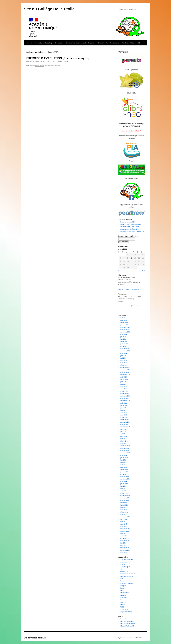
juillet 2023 (124, 379)
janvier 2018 (124, 515)
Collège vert (124, 571)
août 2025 (124, 334)
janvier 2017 (124, 526)
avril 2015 (124, 545)
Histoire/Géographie (127, 583)
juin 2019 (123, 486)
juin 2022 (123, 408)
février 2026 (124, 322)
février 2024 (124, 365)
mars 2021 (124, 439)
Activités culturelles (127, 560)
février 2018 (124, 512)
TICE (139, 43)
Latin (122, 588)
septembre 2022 (125, 401)
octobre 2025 (125, 330)
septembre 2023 (125, 375)
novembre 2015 (125, 541)
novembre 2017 (125, 517)
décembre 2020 (125, 446)
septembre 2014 (125, 550)
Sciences (123, 602)
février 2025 (124, 341)
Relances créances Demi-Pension (131, 224)
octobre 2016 (125, 531)
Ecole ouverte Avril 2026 (128, 222)
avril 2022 (124, 413)
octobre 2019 (125, 477)
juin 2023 (123, 382)
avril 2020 (124, 465)
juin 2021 (123, 432)
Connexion (124, 619)
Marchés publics (128, 43)
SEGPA (123, 605)
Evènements (103, 43)
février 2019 (124, 493)
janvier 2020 (124, 472)
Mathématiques (125, 593)
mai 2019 (123, 488)
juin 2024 (123, 356)
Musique (123, 595)
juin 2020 (123, 460)
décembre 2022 (125, 394)
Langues (123, 586)
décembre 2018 (125, 496)
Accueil (29, 43)
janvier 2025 (124, 344)
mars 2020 (124, 467)
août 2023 (124, 377)
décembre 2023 (125, 368)
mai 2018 (123, 507)
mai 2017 (123, 522)
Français (123, 581)
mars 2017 (124, 524)
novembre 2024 (125, 349)
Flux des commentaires (128, 624)
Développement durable (128, 574)
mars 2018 (124, 510)
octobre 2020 (125, 450)
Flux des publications (127, 621)
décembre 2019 (125, 474)
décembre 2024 (125, 346)
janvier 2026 (124, 325)
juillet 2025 (124, 337)
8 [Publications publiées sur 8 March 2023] (128, 258)
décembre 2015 (125, 538)
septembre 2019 (125, 479)
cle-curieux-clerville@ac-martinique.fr (131, 306)
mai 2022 (123, 410)
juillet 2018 (124, 505)
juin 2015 (123, 543)
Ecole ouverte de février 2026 (130, 229)
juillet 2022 (124, 405)
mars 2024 (124, 363)
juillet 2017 (124, 519)
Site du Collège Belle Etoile (49, 9)
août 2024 (124, 353)
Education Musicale (127, 576)
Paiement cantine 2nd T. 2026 (130, 227)
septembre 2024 (125, 351)
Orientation (124, 600)
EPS (122, 579)
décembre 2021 (125, 420)
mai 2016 (123, 533)
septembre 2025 (125, 332)
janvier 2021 (124, 443)
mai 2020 (123, 462)
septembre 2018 (125, 503)
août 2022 (124, 403)
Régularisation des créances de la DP (132, 231)
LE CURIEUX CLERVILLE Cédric (57, 61)
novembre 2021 (125, 422)
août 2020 (124, 455)
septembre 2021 (125, 427)
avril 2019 (124, 491)
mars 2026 (124, 320)
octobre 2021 (125, 424)
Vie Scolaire (124, 609)
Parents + (92, 43)
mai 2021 (123, 434)
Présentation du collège (44, 43)
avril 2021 (124, 436)
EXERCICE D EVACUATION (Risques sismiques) (58, 58)
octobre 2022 (125, 398)
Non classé (39, 66)
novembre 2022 (125, 396)
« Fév (120, 270)
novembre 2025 (125, 327)
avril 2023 (124, 386)
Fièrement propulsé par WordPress (132, 638)
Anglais (123, 564)
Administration (125, 562)
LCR (122, 590)
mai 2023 (123, 384)
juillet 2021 (124, 429)
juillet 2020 (124, 458)
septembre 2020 (125, 453)
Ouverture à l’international (76, 43)
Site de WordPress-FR (127, 626)
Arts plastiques (125, 567)
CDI (122, 569)
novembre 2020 (125, 448)
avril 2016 (124, 536)
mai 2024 (123, 358)
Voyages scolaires (126, 612)
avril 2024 (124, 360)
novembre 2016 (125, 529)
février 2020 (124, 469)
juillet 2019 (124, 484)
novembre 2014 (125, 548)
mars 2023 (124, 389)
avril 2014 (124, 552)
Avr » (143, 270)
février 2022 (124, 417)
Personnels (115, 43)
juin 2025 (123, 339)
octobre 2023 (125, 372)
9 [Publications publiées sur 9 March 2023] (132, 258)
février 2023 (124, 391)
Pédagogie (59, 43)
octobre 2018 (125, 500)
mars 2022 (124, 415)
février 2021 (124, 441)
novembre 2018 (125, 498)
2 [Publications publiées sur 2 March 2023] (132, 255)
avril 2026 (124, 318)
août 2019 (124, 481)
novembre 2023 (125, 370)
